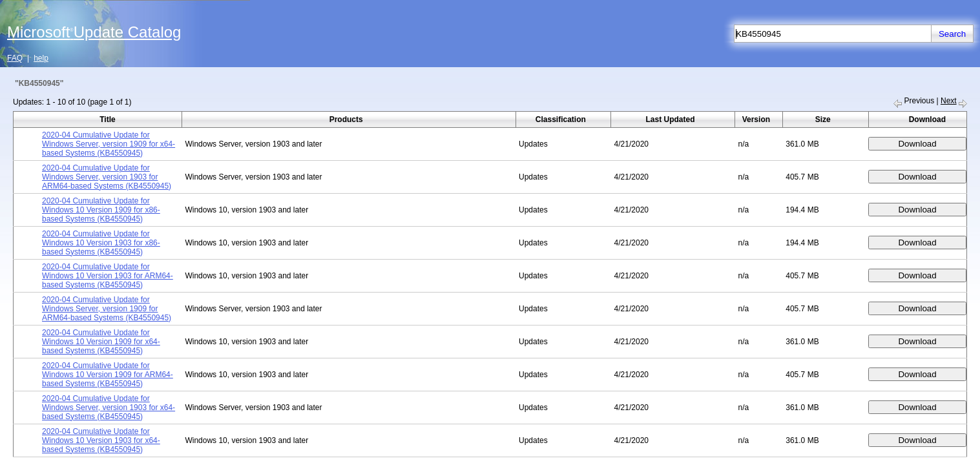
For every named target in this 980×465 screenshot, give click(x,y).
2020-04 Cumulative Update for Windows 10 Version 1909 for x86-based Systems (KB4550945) (101, 210)
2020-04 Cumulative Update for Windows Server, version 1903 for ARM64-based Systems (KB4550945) (107, 177)
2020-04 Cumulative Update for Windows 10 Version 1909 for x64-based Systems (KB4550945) (101, 342)
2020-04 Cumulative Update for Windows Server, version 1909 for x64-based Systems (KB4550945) (109, 144)
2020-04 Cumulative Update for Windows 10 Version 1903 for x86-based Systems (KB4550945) (101, 243)
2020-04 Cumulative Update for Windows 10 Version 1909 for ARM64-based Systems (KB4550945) (108, 375)
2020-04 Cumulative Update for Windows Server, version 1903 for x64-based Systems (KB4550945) (109, 408)
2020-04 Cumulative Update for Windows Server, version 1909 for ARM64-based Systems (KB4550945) (107, 309)
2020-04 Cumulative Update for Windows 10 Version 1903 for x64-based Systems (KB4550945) (101, 440)
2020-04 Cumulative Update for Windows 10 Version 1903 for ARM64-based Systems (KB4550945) (108, 276)
